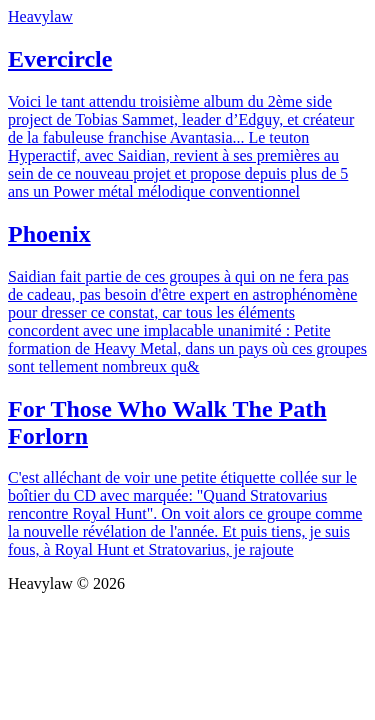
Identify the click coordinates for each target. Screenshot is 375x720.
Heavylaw (40, 16)
